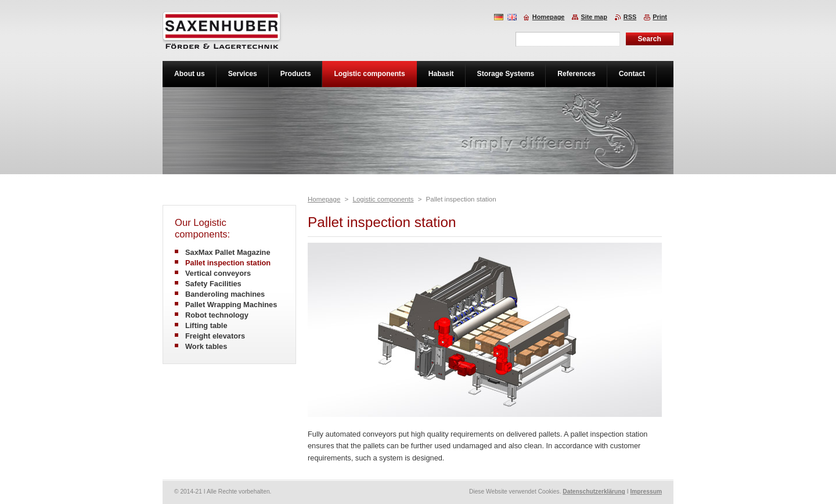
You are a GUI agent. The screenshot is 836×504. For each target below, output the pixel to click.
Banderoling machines (225, 294)
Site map (594, 17)
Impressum (646, 492)
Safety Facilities (213, 284)
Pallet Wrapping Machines (231, 305)
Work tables (206, 346)
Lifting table (206, 325)
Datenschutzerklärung (594, 492)
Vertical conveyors (218, 273)
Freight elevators (215, 336)
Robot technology (217, 315)
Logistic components (383, 199)
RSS (630, 17)
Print (660, 17)
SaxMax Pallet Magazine (228, 252)
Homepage (324, 199)
